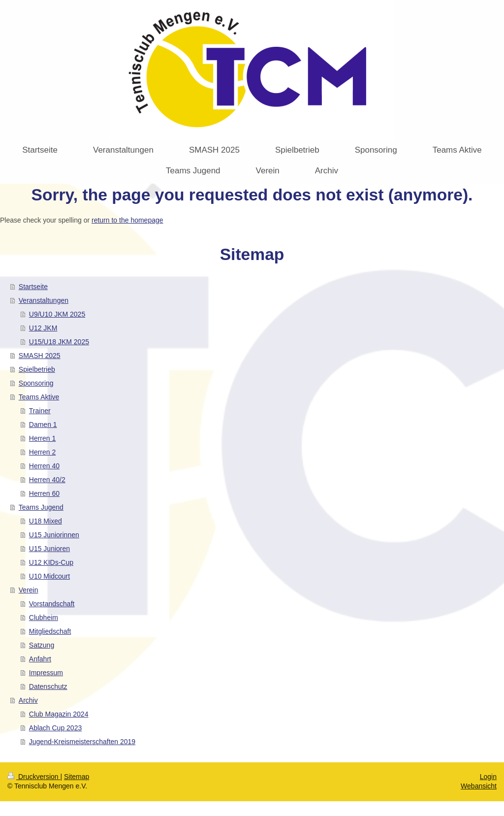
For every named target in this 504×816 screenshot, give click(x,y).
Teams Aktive (39, 397)
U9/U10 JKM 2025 (57, 314)
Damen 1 (43, 424)
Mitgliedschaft (50, 631)
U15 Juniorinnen (54, 535)
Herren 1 (42, 438)
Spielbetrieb (37, 369)
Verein (29, 590)
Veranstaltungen (44, 300)
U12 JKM (43, 328)
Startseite (33, 287)
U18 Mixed (46, 521)
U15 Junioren (49, 549)
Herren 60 (44, 493)
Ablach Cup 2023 (55, 728)
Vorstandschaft (52, 604)
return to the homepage (127, 220)
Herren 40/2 (47, 480)
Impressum (46, 673)
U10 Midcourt (49, 576)
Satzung (42, 645)
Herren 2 (42, 452)
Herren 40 (44, 466)
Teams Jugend (41, 507)
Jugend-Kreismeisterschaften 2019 (82, 742)
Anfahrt (40, 659)
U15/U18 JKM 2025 (59, 342)
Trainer (40, 411)
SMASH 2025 (40, 356)
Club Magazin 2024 (59, 714)
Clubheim (44, 618)
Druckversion (34, 777)
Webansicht (479, 786)
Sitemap (77, 777)
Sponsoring (36, 383)
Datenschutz (48, 686)
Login (488, 777)
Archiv (28, 700)
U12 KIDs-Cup (51, 562)
